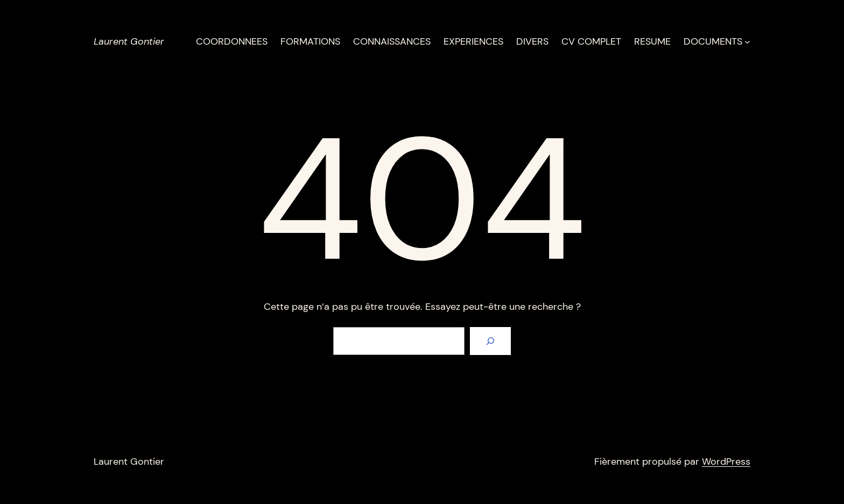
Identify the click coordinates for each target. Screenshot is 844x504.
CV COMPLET (591, 41)
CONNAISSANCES (392, 41)
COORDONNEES (232, 41)
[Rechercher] (490, 341)
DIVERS (532, 41)
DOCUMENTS (713, 41)
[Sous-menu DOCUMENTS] (747, 42)
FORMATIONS (310, 41)
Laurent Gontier (129, 41)
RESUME (652, 41)
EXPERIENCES (473, 41)
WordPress (726, 462)
